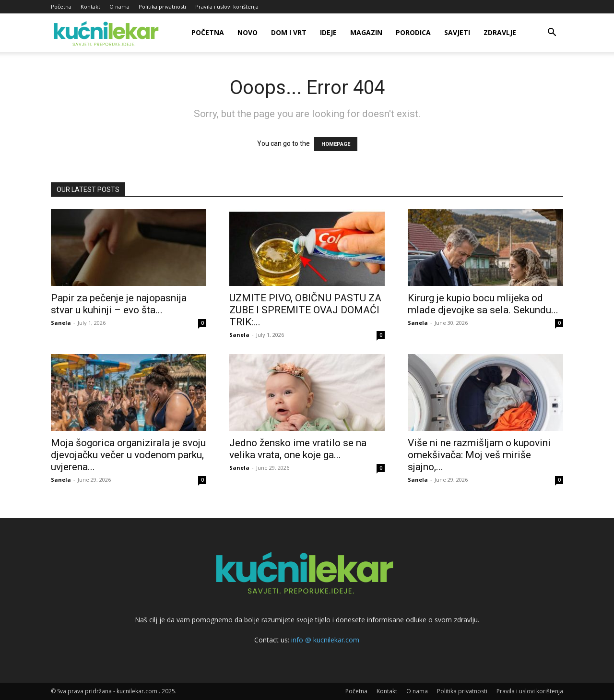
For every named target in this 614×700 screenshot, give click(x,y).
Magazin (366, 32)
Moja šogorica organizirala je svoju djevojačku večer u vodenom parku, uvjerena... (128, 455)
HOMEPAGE (336, 144)
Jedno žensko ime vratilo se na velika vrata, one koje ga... (298, 449)
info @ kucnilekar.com (325, 640)
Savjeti (457, 32)
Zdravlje (500, 32)
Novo (248, 32)
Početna (61, 6)
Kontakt (90, 6)
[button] (552, 33)
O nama (119, 6)
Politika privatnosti (162, 6)
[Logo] (108, 33)
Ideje (328, 32)
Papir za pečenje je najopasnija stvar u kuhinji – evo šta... (119, 304)
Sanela (61, 323)
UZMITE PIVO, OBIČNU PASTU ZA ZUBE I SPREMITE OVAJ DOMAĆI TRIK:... (305, 310)
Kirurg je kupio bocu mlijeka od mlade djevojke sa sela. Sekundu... (483, 304)
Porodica (413, 32)
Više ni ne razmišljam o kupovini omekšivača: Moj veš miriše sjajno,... (479, 455)
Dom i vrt (289, 32)
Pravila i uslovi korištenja (227, 6)
